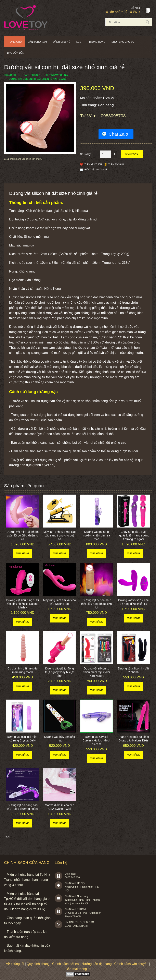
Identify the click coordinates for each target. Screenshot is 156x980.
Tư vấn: (89, 116)
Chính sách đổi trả (66, 964)
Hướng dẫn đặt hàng (96, 964)
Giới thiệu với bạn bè (96, 170)
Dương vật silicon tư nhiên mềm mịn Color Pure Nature (96, 672)
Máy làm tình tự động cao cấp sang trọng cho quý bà (60, 535)
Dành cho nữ (62, 42)
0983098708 (113, 116)
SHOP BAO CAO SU (123, 42)
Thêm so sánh (116, 164)
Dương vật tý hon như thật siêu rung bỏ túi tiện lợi (96, 604)
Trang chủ (14, 42)
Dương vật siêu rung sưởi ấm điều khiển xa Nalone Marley (23, 604)
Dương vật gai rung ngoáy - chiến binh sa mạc (96, 535)
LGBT (80, 42)
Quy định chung (38, 964)
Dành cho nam (37, 42)
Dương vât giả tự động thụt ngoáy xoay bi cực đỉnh (60, 672)
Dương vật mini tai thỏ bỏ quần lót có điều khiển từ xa (23, 535)
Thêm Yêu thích (93, 164)
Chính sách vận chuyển (131, 964)
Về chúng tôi (15, 964)
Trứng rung (97, 42)
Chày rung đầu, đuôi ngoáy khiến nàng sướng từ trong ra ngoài (133, 535)
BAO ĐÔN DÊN (16, 53)
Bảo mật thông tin (78, 969)
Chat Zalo (118, 134)
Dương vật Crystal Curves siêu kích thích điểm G (96, 740)
